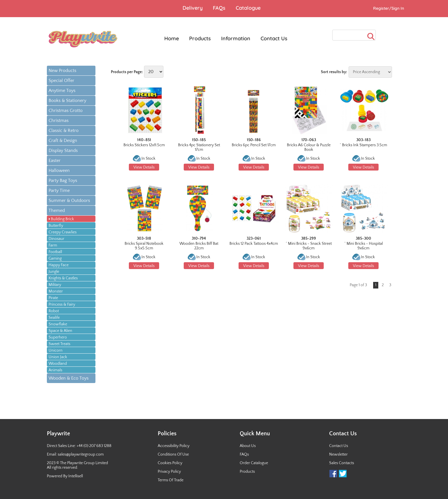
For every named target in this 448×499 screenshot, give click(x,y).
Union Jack (58, 357)
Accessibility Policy (174, 446)
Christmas (59, 121)
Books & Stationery (67, 101)
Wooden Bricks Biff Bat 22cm (199, 246)
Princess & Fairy (62, 304)
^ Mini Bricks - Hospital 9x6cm (364, 246)
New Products (62, 71)
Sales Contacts (342, 463)
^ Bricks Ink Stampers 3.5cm (363, 145)
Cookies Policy (170, 463)
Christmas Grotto (66, 111)
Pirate (53, 298)
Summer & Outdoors (69, 201)
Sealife (54, 318)
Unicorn (56, 350)
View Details (144, 167)
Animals (55, 370)
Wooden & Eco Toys (69, 378)
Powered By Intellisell (65, 476)
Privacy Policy (169, 472)
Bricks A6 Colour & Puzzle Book (309, 147)
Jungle (54, 272)
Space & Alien (60, 331)
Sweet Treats (59, 344)
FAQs (244, 454)
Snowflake (58, 324)
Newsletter (338, 454)
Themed (57, 211)
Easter (55, 161)
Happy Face (59, 265)
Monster (56, 291)
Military (55, 285)
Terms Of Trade (171, 480)
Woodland (58, 364)
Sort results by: (334, 72)
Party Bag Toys (63, 181)
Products (247, 472)
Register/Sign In (389, 8)
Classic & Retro (64, 131)
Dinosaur (56, 239)
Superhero (58, 337)
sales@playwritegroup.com (81, 454)
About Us (248, 446)
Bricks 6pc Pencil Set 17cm (254, 145)
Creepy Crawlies (63, 232)
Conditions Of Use (173, 454)
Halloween (59, 171)
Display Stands (63, 151)
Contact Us (339, 446)
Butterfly (56, 226)
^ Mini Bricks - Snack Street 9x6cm (309, 246)
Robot (54, 311)
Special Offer (61, 81)
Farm (53, 245)
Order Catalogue (254, 463)
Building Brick (62, 219)
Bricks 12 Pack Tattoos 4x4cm (254, 244)
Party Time (59, 191)
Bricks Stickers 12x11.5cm (144, 145)
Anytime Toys (62, 91)
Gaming (55, 258)
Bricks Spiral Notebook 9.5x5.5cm (144, 246)
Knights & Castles (63, 278)
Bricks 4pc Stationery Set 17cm (199, 147)
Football (55, 252)
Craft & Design (63, 141)
